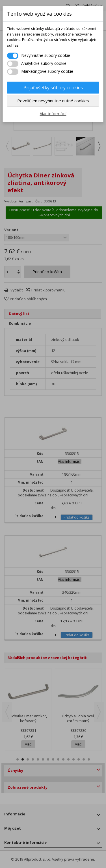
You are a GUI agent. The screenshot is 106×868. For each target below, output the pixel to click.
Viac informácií (53, 114)
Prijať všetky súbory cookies (53, 88)
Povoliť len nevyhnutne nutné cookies (53, 101)
